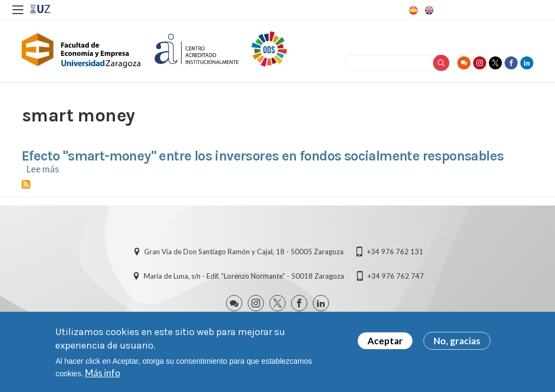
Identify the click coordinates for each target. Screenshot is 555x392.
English (428, 10)
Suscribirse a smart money (26, 184)
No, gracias (457, 342)
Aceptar (385, 342)
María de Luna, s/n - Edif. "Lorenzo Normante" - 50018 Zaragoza (244, 276)
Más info (103, 374)
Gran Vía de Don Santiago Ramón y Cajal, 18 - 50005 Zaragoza (244, 252)
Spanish (412, 10)
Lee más (43, 169)
